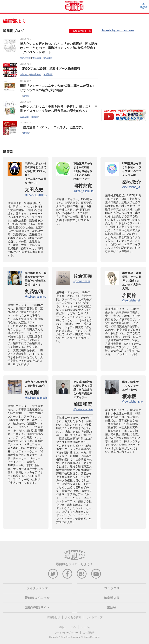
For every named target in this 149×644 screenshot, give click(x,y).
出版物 (112, 608)
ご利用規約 (89, 633)
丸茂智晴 (48, 74)
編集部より (112, 598)
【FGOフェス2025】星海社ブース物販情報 (50, 69)
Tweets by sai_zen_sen (118, 30)
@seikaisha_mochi (36, 398)
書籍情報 (37, 58)
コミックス (112, 588)
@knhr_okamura (83, 191)
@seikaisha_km (83, 409)
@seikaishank (82, 281)
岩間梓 (26, 96)
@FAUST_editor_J (36, 195)
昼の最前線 (25, 58)
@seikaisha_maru (36, 297)
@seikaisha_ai (131, 301)
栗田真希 (48, 58)
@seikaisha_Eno (132, 402)
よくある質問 (73, 617)
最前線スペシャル (37, 598)
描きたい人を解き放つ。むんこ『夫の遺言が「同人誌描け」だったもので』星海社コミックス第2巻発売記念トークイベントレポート (59, 48)
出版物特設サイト (37, 608)
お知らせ (24, 74)
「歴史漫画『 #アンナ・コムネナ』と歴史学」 (52, 127)
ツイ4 (73, 627)
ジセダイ (86, 627)
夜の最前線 (36, 74)
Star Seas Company (70, 637)
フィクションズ (37, 588)
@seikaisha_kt (131, 187)
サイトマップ (94, 617)
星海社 (62, 627)
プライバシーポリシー (66, 633)
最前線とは (53, 617)
